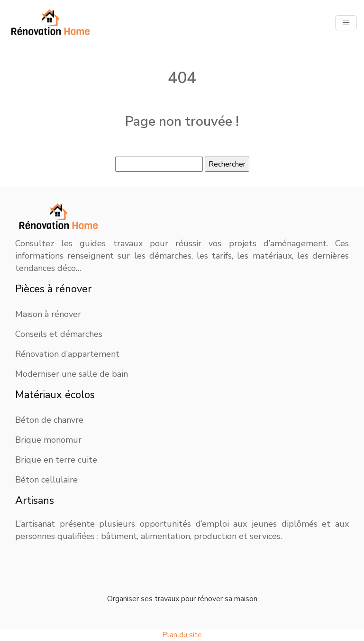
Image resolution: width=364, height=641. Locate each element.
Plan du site (182, 635)
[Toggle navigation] (346, 23)
